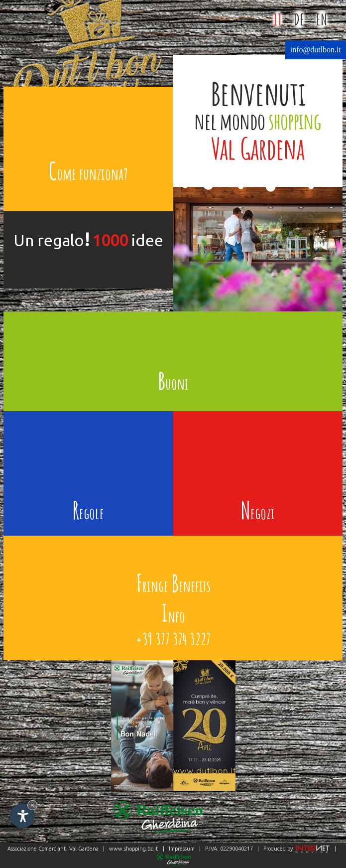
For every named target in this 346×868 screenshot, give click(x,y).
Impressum (182, 849)
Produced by (296, 849)
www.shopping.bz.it (134, 849)
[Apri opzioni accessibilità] (22, 816)
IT (278, 19)
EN (322, 19)
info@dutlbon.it (316, 50)
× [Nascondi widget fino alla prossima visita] (32, 805)
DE (299, 19)
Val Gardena (84, 849)
